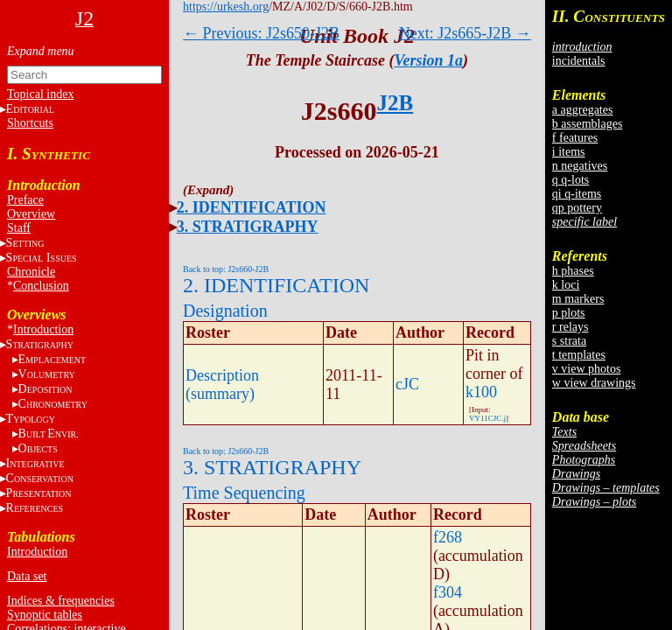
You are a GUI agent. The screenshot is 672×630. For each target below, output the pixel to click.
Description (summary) (222, 385)
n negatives (580, 166)
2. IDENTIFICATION (252, 207)
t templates (579, 355)
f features (575, 138)
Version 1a (429, 60)
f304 (448, 592)
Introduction (43, 329)
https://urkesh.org (226, 7)
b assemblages (587, 124)
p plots (569, 313)
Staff (19, 228)
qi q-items (577, 194)
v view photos (587, 369)
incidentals (579, 61)
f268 (448, 537)
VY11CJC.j (487, 418)
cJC (407, 384)
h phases (573, 271)
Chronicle (31, 272)
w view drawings (594, 383)
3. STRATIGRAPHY (248, 227)
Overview (31, 214)
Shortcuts (30, 123)
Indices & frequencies (61, 601)
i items (569, 152)
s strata (569, 341)
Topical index (40, 94)
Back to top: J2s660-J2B (226, 269)
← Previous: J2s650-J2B (261, 33)
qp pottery (577, 208)
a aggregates (583, 110)
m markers (578, 299)
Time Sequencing (244, 493)
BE (49, 434)
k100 (481, 392)
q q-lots (570, 180)
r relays (570, 327)
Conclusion (41, 286)
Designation (225, 311)
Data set (27, 576)
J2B (395, 103)
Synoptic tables (45, 615)
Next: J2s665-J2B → (465, 33)
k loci (566, 285)
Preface (25, 200)
